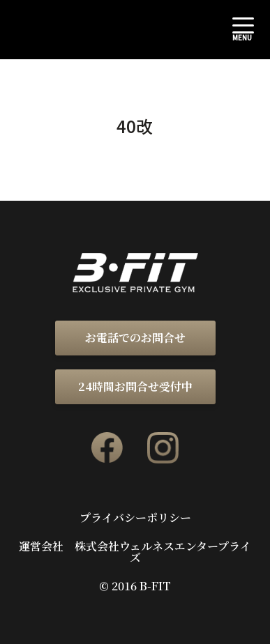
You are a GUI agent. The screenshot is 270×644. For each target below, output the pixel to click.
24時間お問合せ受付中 (135, 386)
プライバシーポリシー (135, 518)
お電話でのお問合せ (135, 338)
